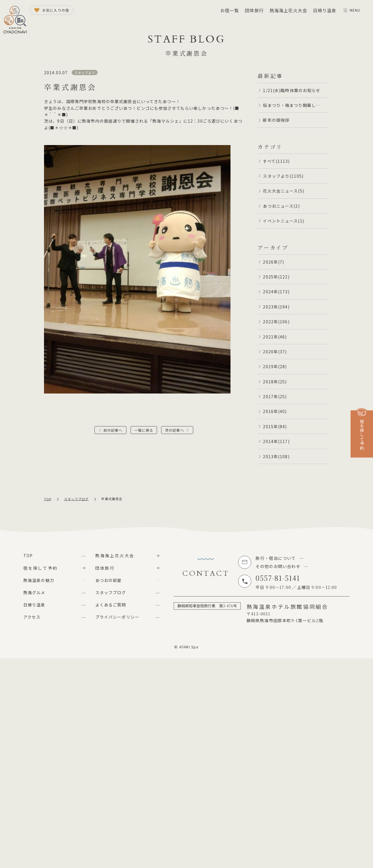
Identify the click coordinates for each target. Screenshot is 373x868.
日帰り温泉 (325, 10)
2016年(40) (275, 411)
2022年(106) (276, 322)
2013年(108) (276, 456)
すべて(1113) (276, 161)
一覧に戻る (144, 430)
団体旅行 (254, 10)
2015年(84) (275, 426)
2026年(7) (273, 262)
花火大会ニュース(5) (283, 191)
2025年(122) (276, 277)
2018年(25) (275, 382)
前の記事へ (113, 430)
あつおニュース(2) (281, 206)
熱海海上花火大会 (288, 10)
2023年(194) (276, 307)
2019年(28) (275, 366)
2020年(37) (275, 352)
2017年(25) (275, 396)
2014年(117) (276, 441)
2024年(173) (276, 292)
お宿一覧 (230, 10)
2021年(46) (275, 337)
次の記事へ (175, 430)
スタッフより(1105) (283, 176)
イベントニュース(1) (283, 221)
